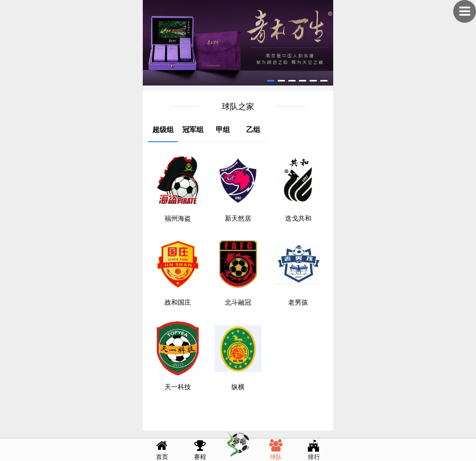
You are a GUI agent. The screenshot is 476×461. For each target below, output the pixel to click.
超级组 (163, 130)
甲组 (223, 130)
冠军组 (193, 130)
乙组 (253, 130)
